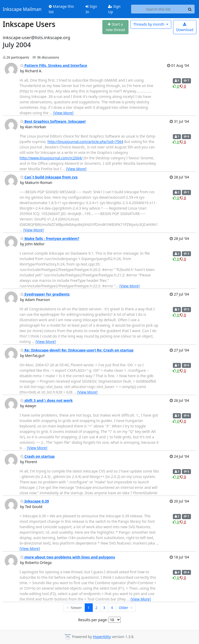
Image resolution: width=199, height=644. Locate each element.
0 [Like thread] (176, 86)
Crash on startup (37, 456)
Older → (126, 608)
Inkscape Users (29, 24)
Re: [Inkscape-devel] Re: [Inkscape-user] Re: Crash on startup (77, 350)
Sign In (91, 9)
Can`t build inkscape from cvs (49, 177)
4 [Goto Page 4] (112, 608)
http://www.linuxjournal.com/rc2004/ (51, 158)
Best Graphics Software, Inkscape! (53, 121)
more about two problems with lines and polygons (68, 557)
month (149, 24)
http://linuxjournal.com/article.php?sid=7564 (85, 142)
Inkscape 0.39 (35, 501)
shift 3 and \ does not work (47, 400)
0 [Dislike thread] (183, 86)
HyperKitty (102, 637)
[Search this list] (158, 9)
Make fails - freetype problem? (50, 238)
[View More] (63, 113)
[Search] (190, 9)
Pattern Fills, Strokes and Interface (54, 65)
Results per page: (93, 620)
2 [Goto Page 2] (96, 608)
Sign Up (114, 9)
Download (185, 27)
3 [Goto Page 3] (104, 608)
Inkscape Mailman (22, 9)
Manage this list (61, 9)
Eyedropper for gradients (45, 294)
